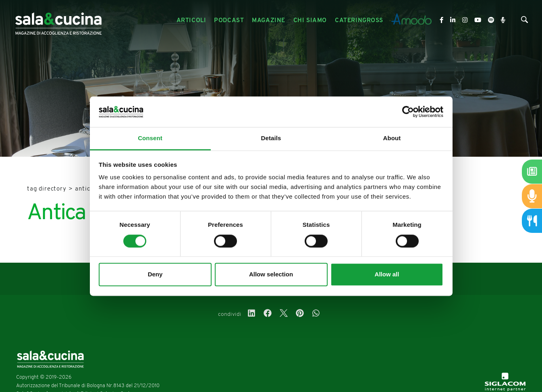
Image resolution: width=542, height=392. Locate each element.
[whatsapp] (316, 314)
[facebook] (268, 314)
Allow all (387, 275)
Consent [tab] (150, 138)
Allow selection (271, 275)
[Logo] (58, 21)
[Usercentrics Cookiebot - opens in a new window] (408, 112)
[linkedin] (251, 314)
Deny (155, 275)
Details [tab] (271, 138)
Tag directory (47, 189)
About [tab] (392, 138)
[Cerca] (524, 22)
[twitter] (284, 314)
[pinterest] (300, 314)
